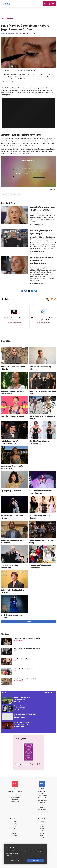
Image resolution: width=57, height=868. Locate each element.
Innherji (42, 822)
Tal (42, 840)
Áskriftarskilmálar (42, 800)
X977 (42, 838)
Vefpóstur (42, 807)
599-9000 (16, 802)
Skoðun (15, 831)
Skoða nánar (9, 856)
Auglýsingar (42, 794)
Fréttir (15, 822)
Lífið (15, 829)
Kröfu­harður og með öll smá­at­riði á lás (25, 679)
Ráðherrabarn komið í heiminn (23, 669)
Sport (15, 826)
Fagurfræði (5, 194)
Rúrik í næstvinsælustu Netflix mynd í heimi (27, 639)
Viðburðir (42, 829)
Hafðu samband (42, 796)
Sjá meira (29, 622)
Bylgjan (42, 833)
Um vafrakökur (42, 810)
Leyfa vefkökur (36, 860)
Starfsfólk (42, 803)
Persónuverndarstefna (15, 795)
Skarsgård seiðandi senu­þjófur (13, 416)
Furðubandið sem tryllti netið (22, 659)
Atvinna (42, 826)
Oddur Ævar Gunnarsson (8, 33)
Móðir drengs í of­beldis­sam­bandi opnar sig (27, 649)
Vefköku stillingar (15, 860)
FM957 (42, 836)
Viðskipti (15, 824)
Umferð (42, 805)
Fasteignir (42, 824)
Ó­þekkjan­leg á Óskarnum (11, 491)
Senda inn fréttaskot (42, 812)
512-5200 (44, 791)
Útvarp (15, 836)
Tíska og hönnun (15, 194)
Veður (42, 831)
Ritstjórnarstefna (42, 798)
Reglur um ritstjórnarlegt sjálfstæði (15, 792)
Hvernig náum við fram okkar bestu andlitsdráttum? (41, 261)
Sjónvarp (15, 833)
